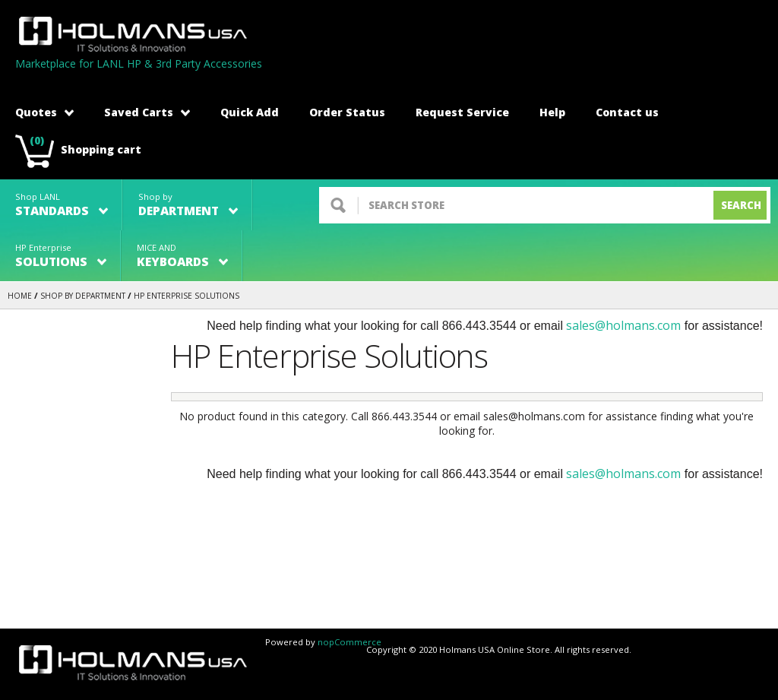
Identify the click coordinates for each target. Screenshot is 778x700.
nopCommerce (349, 642)
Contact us (627, 112)
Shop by (188, 205)
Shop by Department (83, 296)
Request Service (462, 112)
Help (552, 112)
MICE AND (182, 256)
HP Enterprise (61, 256)
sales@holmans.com (623, 325)
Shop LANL (62, 205)
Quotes (44, 112)
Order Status (347, 112)
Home (20, 296)
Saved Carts (147, 112)
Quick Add (250, 112)
